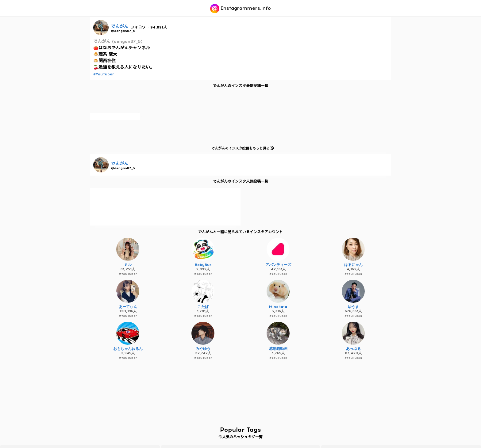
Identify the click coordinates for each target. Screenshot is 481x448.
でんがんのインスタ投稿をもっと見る (242, 148)
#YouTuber (104, 74)
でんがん (120, 27)
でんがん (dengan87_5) (118, 42)
